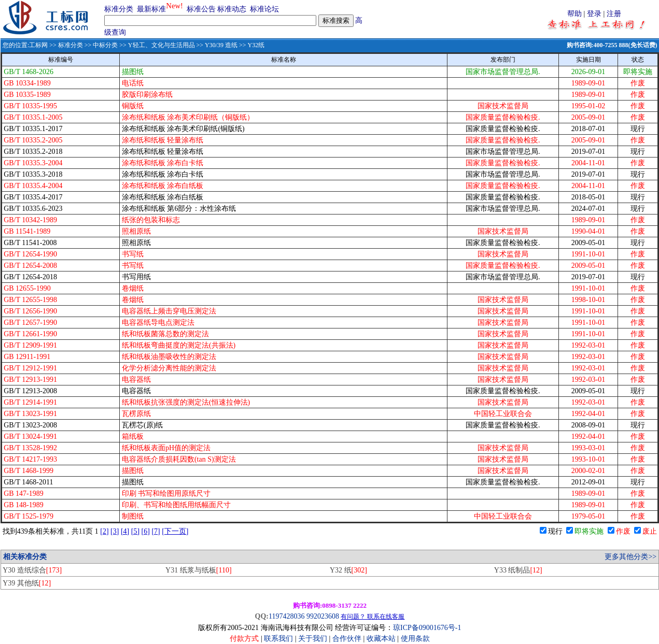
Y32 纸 (348, 570)
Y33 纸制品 (518, 570)
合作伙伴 (347, 639)
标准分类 (119, 9)
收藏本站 (381, 639)
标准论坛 (264, 9)
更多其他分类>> (630, 557)
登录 (594, 14)
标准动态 (232, 9)
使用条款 (415, 639)
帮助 (574, 14)
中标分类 (105, 45)
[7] (156, 531)
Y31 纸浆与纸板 (198, 570)
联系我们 (278, 639)
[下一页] (175, 531)
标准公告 (201, 9)
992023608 (323, 616)
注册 (614, 14)
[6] (146, 531)
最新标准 (151, 9)
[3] (115, 531)
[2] (104, 531)
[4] (125, 531)
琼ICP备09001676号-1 (427, 628)
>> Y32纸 (251, 45)
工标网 (38, 45)
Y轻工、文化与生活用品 (162, 45)
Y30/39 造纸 (221, 45)
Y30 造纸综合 (32, 570)
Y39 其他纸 (27, 583)
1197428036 (286, 616)
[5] (135, 531)
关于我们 (314, 639)
